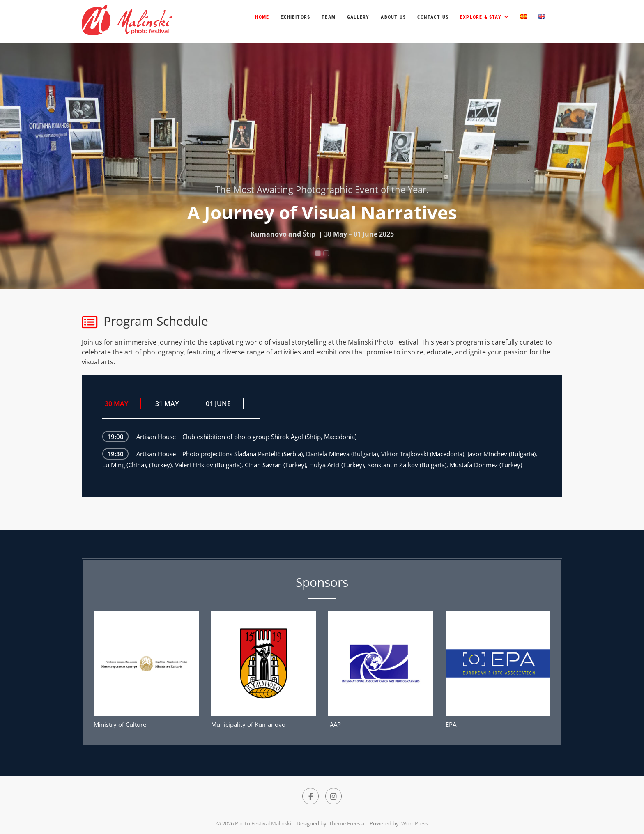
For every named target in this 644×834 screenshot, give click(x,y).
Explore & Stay (481, 17)
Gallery (358, 17)
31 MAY (167, 404)
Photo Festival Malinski (263, 823)
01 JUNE (218, 404)
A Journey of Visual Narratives (322, 212)
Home (262, 17)
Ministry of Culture (120, 724)
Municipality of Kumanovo (248, 724)
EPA (451, 724)
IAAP (335, 724)
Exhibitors (295, 17)
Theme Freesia (347, 823)
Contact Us (433, 17)
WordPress (415, 823)
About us (393, 17)
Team (329, 17)
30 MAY (116, 404)
